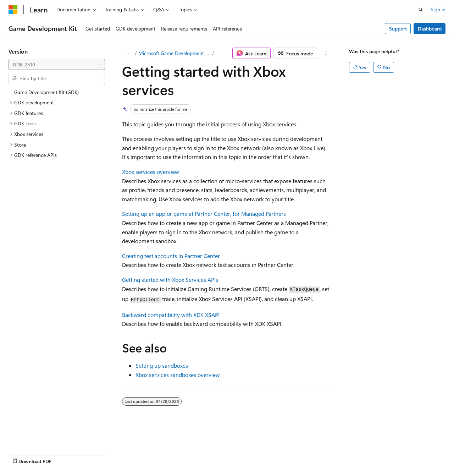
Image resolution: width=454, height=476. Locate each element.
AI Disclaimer (23, 454)
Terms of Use (190, 454)
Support (398, 29)
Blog (97, 454)
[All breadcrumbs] (128, 53)
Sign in (438, 9)
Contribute (127, 454)
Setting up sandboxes (162, 365)
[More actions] (326, 53)
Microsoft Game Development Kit (175, 53)
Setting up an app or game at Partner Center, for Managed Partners (204, 214)
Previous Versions (64, 454)
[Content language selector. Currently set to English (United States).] (41, 437)
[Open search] (421, 10)
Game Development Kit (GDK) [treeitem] (46, 92)
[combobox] (57, 65)
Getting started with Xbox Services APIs (170, 280)
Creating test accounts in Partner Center (171, 256)
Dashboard (430, 29)
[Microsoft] (13, 10)
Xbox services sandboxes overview (178, 375)
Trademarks (225, 454)
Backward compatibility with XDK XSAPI (171, 315)
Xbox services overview (151, 172)
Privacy (155, 454)
